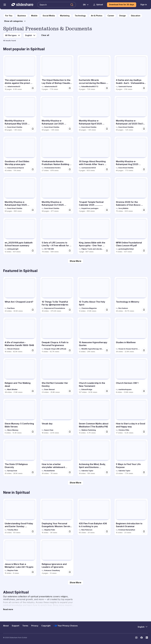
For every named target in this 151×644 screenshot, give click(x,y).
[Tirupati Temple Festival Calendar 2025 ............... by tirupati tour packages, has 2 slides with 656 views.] (94, 195)
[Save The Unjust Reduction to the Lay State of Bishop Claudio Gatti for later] (70, 88)
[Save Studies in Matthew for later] (144, 350)
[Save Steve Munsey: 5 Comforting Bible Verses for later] (33, 432)
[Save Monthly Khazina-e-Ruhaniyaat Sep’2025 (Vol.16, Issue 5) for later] (33, 210)
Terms (25, 626)
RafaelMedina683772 (90, 87)
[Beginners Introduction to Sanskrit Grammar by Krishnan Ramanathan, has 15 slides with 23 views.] (131, 517)
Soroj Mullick (123, 208)
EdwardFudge (87, 389)
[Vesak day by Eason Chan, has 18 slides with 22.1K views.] (57, 417)
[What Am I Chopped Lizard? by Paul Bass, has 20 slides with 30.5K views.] (20, 295)
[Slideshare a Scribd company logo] (22, 5)
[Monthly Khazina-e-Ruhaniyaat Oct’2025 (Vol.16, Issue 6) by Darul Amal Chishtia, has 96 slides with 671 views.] (57, 195)
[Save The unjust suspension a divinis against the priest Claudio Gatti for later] (33, 88)
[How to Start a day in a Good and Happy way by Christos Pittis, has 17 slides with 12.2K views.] (131, 417)
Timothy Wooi (13, 530)
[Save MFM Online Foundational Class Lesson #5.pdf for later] (144, 251)
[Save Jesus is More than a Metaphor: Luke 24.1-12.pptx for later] (33, 572)
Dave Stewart (49, 389)
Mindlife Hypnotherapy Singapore (92, 349)
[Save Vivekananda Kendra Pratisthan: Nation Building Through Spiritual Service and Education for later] (70, 169)
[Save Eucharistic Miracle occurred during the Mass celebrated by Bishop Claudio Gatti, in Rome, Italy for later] (107, 88)
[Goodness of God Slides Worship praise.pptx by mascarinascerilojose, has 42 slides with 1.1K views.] (20, 155)
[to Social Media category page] (49, 16)
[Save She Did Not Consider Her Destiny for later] (70, 391)
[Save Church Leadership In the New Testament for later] (107, 391)
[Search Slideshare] (57, 5)
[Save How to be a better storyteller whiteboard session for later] (70, 472)
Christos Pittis (124, 430)
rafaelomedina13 (14, 87)
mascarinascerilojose (16, 168)
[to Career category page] (111, 16)
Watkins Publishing (89, 430)
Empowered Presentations (55, 308)
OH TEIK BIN (49, 249)
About (6, 626)
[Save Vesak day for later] (70, 432)
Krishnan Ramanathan (127, 530)
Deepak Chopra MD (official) (55, 349)
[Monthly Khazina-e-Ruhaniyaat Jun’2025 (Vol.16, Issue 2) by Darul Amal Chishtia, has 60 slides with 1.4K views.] (57, 114)
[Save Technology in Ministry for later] (144, 310)
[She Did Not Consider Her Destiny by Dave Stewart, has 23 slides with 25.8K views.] (57, 376)
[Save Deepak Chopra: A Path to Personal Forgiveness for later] (70, 350)
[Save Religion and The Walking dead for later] (33, 391)
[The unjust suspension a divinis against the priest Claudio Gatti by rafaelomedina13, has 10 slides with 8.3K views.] (20, 73)
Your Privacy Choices (66, 626)
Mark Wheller (12, 389)
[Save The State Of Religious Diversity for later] (33, 472)
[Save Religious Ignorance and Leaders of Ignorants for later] (70, 572)
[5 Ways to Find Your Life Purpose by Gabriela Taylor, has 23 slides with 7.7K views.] (131, 458)
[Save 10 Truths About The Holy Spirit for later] (107, 310)
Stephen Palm (50, 530)
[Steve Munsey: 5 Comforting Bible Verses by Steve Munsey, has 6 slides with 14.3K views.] (20, 417)
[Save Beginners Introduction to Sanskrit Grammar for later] (144, 531)
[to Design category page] (123, 16)
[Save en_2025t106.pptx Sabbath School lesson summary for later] (33, 251)
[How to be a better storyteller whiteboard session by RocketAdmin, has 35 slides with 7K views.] (57, 458)
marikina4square (125, 389)
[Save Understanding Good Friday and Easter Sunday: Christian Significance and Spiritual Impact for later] (33, 531)
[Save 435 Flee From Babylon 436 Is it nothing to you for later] (107, 531)
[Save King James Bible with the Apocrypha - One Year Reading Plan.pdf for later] (107, 251)
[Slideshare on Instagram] (136, 638)
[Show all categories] (15, 21)
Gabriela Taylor (87, 471)
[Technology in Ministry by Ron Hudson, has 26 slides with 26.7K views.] (131, 295)
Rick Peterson (87, 530)
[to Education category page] (136, 16)
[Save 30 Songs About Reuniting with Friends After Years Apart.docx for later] (107, 169)
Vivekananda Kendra (52, 168)
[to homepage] (9, 16)
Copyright (46, 626)
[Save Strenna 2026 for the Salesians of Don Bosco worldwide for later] (144, 210)
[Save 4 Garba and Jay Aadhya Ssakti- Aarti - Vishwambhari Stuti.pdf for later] (144, 88)
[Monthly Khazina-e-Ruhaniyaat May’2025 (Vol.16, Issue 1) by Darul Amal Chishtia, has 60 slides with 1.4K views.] (20, 114)
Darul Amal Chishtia (15, 127)
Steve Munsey (13, 430)
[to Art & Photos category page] (97, 16)
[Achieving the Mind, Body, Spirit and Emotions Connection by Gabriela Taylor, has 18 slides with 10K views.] (94, 458)
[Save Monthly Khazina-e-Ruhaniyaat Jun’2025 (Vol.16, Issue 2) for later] (70, 129)
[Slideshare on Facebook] (142, 638)
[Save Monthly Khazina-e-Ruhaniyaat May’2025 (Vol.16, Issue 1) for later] (33, 129)
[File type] (12, 35)
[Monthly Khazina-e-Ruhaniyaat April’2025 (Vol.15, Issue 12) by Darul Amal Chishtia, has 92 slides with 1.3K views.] (94, 114)
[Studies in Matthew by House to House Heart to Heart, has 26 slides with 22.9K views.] (131, 336)
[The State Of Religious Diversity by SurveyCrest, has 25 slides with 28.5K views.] (20, 458)
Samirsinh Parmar (125, 87)
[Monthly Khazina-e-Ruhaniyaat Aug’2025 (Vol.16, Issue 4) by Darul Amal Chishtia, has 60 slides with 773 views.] (131, 155)
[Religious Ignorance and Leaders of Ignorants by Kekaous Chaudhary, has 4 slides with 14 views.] (57, 557)
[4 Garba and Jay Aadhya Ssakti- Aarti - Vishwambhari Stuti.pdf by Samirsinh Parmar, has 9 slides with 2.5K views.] (131, 73)
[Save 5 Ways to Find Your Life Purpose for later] (144, 472)
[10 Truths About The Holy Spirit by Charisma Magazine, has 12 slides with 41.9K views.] (94, 295)
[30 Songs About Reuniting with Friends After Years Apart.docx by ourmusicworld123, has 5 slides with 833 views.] (94, 155)
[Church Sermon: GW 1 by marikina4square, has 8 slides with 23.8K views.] (131, 376)
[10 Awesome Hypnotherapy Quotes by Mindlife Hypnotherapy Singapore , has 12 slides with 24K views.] (94, 336)
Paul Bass (11, 308)
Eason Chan (49, 430)
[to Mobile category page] (34, 16)
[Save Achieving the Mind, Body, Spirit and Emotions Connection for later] (107, 472)
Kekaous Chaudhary (52, 570)
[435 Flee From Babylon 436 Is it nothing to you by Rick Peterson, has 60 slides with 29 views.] (94, 517)
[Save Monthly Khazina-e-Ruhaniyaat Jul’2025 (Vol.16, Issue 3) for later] (144, 129)
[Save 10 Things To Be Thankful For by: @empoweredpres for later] (70, 310)
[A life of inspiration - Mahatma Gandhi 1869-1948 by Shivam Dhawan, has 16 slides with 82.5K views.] (20, 336)
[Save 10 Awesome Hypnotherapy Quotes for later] (107, 350)
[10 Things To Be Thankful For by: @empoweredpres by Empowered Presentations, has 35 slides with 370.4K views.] (57, 295)
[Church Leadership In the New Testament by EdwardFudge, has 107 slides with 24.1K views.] (94, 376)
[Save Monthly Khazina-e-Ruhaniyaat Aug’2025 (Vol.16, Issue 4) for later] (144, 169)
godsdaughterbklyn (126, 249)
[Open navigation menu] (5, 5)
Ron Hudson (123, 308)
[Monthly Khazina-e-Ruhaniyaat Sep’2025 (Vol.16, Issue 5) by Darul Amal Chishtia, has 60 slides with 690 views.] (20, 195)
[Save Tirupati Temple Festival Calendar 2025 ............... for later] (107, 210)
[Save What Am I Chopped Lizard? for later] (33, 310)
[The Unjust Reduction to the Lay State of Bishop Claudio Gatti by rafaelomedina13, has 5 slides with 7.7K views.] (57, 73)
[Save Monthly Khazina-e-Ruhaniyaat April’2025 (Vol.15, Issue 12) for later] (107, 129)
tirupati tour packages (90, 208)
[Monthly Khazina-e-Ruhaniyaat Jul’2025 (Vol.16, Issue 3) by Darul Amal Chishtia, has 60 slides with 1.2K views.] (131, 114)
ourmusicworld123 (89, 168)
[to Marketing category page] (65, 16)
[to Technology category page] (80, 16)
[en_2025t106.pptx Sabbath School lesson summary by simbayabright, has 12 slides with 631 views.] (20, 236)
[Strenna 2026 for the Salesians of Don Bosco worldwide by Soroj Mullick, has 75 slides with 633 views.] (131, 195)
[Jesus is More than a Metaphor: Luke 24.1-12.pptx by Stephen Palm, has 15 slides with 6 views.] (20, 557)
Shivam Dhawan (13, 349)
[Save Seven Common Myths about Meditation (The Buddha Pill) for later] (107, 432)
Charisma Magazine (89, 308)
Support (16, 626)
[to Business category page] (22, 16)
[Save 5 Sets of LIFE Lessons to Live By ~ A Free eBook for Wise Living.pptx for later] (70, 251)
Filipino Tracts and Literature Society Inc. (92, 249)
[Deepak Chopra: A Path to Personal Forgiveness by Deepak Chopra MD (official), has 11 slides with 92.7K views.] (57, 336)
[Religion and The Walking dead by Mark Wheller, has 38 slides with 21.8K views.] (20, 376)
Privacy (35, 626)
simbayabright (13, 249)
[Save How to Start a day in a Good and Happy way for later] (144, 432)
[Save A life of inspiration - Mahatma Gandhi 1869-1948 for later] (33, 350)
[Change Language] (84, 5)
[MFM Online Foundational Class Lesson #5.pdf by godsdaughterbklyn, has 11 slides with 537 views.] (131, 236)
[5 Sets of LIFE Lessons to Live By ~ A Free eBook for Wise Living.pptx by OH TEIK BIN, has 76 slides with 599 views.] (57, 236)
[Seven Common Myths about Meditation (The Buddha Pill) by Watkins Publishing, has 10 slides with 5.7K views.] (94, 417)
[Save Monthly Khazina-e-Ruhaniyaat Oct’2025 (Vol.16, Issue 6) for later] (70, 210)
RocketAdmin (49, 471)
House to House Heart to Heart (129, 349)
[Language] (30, 35)
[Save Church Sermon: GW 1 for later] (144, 391)
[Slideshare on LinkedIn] (147, 638)
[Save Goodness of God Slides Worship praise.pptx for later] (33, 169)
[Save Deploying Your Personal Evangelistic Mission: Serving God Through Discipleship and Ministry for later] (70, 531)
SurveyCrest (12, 471)
